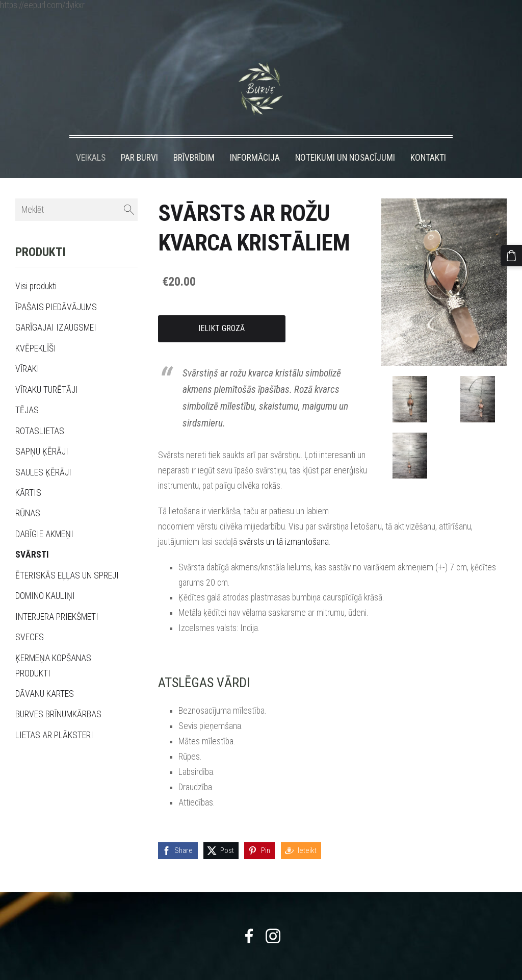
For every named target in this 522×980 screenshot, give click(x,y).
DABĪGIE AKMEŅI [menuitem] (44, 515)
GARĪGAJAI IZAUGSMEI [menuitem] (56, 309)
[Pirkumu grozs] (513, 254)
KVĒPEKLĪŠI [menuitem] (36, 330)
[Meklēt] (76, 191)
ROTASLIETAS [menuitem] (40, 412)
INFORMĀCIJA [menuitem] (255, 139)
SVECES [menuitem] (30, 618)
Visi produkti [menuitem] (36, 268)
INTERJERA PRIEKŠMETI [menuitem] (57, 598)
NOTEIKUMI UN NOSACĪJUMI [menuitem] (345, 139)
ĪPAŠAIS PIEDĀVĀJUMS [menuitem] (56, 288)
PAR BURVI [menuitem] (139, 139)
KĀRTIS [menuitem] (28, 474)
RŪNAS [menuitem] (28, 494)
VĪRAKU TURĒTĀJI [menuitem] (47, 371)
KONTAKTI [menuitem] (428, 139)
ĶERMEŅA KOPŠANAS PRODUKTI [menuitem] (53, 647)
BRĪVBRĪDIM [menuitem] (194, 139)
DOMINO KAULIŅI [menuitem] (45, 577)
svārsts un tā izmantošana (284, 523)
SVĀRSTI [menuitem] (32, 536)
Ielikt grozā (221, 309)
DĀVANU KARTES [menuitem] (45, 675)
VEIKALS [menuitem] (91, 139)
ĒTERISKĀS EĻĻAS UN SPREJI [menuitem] (67, 557)
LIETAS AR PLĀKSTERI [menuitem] (54, 716)
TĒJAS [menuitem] (27, 391)
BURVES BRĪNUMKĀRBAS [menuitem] (58, 695)
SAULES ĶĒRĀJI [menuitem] (43, 454)
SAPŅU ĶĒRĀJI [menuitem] (42, 433)
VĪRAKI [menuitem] (27, 350)
